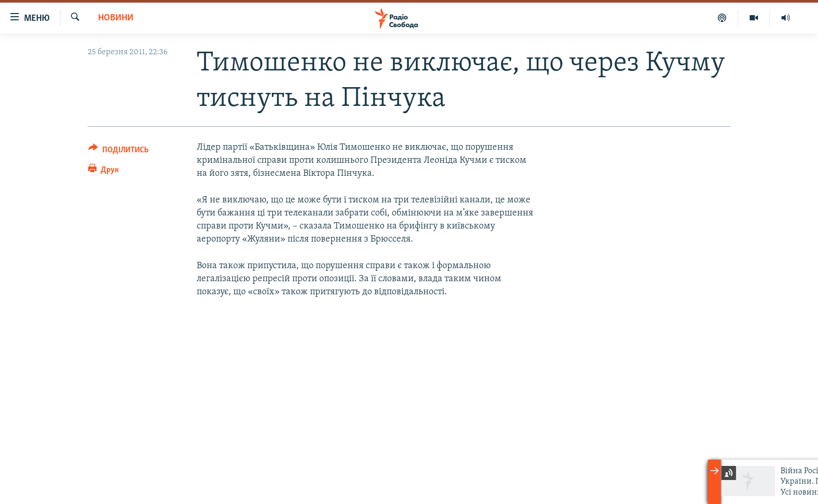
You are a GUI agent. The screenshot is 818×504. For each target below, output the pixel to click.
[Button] (118, 152)
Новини (116, 18)
